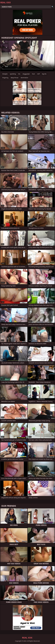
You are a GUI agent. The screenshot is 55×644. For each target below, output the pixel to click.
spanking (13, 74)
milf (38, 74)
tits (19, 74)
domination (24, 78)
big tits (44, 74)
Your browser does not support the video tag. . (27, 56)
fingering (5, 78)
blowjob (5, 74)
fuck (33, 74)
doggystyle (26, 74)
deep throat (14, 78)
